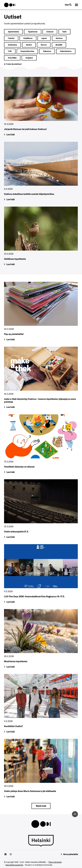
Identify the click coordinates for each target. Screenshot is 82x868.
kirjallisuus (28, 38)
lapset (44, 38)
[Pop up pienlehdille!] (41, 312)
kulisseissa (12, 45)
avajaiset (29, 58)
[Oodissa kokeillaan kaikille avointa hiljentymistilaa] (41, 172)
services (59, 38)
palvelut (11, 38)
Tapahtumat (33, 32)
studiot (29, 45)
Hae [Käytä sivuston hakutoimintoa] (68, 5)
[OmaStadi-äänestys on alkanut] (41, 445)
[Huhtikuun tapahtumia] (41, 237)
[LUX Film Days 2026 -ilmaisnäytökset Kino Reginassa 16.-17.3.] (41, 574)
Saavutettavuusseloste (14, 865)
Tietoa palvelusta (55, 862)
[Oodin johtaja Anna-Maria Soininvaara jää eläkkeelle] (41, 769)
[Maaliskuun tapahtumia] (41, 639)
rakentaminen (66, 51)
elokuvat (50, 32)
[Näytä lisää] (41, 806)
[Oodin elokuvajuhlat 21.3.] (41, 509)
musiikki (59, 45)
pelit (10, 51)
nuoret (44, 45)
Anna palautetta (71, 854)
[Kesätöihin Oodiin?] (41, 704)
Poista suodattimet (14, 64)
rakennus (47, 51)
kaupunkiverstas (27, 51)
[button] (76, 5)
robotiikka (12, 58)
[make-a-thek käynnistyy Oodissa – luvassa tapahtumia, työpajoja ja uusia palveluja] (41, 378)
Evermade (48, 865)
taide (64, 32)
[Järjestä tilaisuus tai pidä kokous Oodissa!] (41, 107)
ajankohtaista (13, 32)
